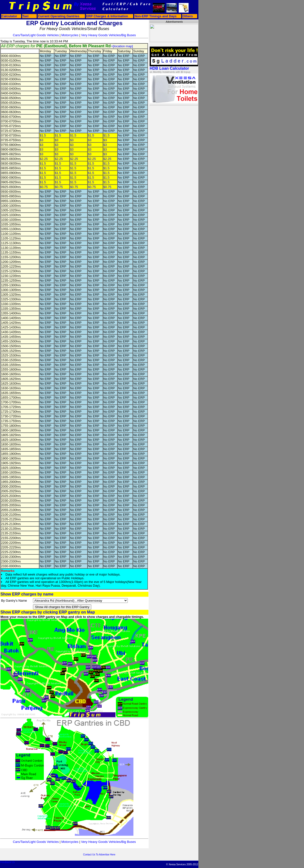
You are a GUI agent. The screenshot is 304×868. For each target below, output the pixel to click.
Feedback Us (8, 862)
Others (188, 16)
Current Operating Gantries (59, 16)
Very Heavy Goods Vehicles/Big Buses (108, 35)
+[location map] (122, 46)
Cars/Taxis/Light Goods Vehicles (36, 35)
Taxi (25, 16)
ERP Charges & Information (107, 16)
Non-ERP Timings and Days (155, 16)
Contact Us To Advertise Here (99, 855)
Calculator (9, 16)
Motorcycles (70, 35)
